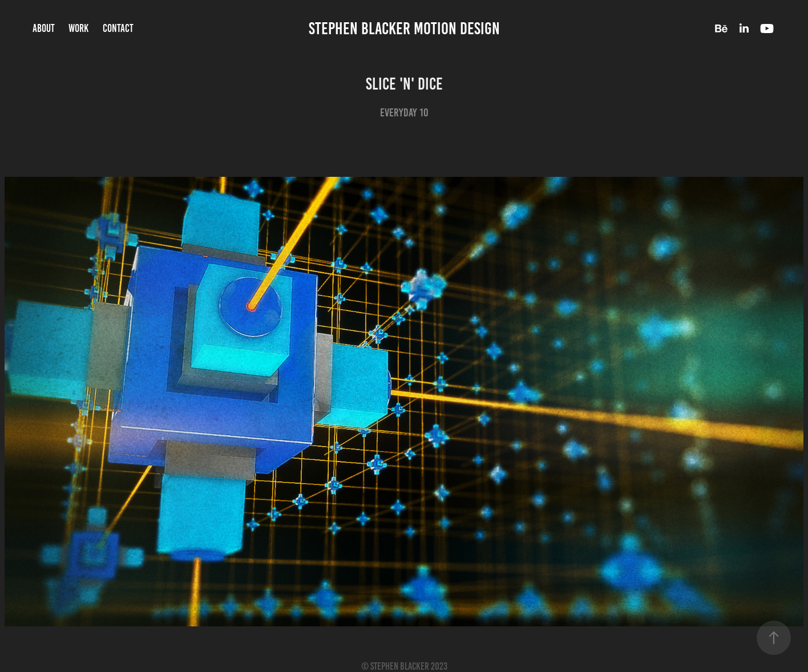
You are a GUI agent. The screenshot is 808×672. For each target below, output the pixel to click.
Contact (118, 28)
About (44, 28)
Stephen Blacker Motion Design (404, 29)
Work (78, 28)
